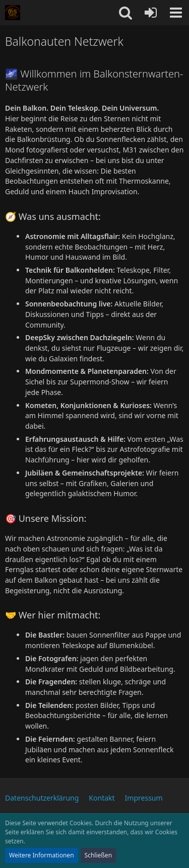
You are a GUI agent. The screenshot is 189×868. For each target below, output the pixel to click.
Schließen (98, 855)
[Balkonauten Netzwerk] (13, 13)
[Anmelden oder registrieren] (151, 13)
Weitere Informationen (42, 855)
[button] (176, 13)
